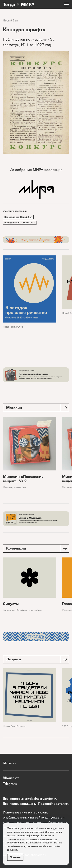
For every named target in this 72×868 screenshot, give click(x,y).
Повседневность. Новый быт (20, 222)
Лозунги (21, 726)
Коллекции (9, 610)
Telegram (10, 784)
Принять (15, 857)
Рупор (20, 327)
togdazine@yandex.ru (41, 798)
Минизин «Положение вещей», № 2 (23, 479)
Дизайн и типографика (29, 610)
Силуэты (11, 604)
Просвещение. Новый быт (18, 217)
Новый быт (10, 20)
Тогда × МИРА (19, 4)
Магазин (8, 487)
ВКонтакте (11, 778)
